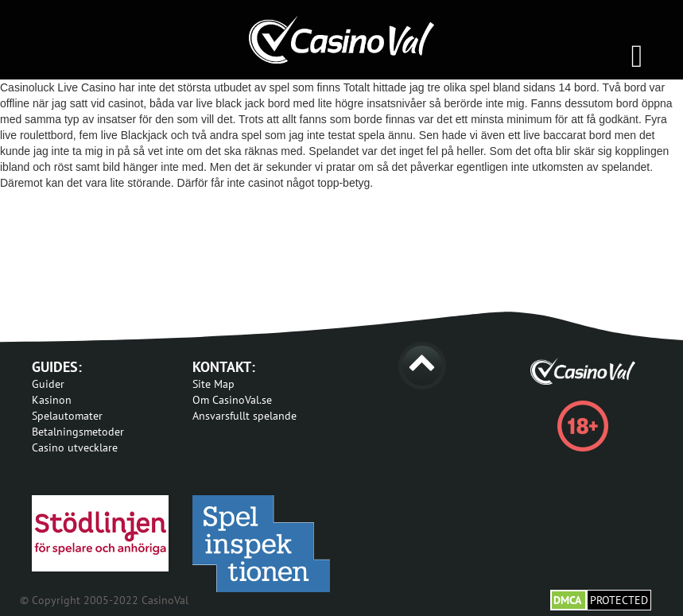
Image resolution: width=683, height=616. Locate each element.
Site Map (213, 384)
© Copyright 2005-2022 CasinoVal (104, 600)
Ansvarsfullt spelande (244, 416)
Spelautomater (67, 416)
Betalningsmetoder (78, 432)
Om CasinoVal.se (232, 400)
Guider (48, 384)
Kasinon (52, 400)
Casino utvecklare (75, 447)
